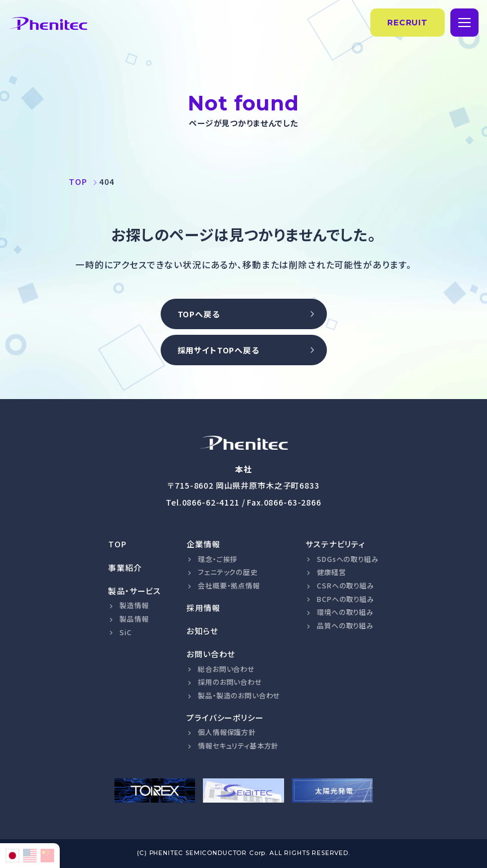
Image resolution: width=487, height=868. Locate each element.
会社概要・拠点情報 (229, 586)
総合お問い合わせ (226, 669)
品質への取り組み (345, 626)
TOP (118, 544)
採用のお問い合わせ (230, 682)
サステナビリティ (335, 544)
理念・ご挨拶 (218, 559)
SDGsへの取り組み (347, 559)
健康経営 (331, 572)
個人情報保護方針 (227, 732)
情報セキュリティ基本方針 (238, 746)
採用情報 (203, 608)
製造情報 (134, 605)
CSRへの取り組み (346, 586)
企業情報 (203, 544)
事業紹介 (125, 568)
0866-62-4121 (211, 502)
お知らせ (202, 631)
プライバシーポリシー (225, 718)
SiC (126, 632)
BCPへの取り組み (346, 599)
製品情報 (134, 619)
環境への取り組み (345, 612)
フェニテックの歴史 (228, 572)
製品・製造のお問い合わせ (239, 696)
